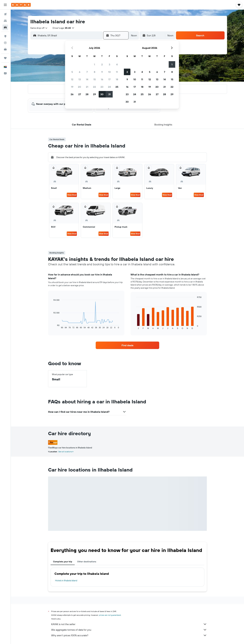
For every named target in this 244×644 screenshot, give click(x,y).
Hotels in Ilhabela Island (66, 581)
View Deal (72, 195)
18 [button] (117, 79)
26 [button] (72, 94)
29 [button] (94, 94)
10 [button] (109, 72)
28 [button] (87, 94)
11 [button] (117, 72)
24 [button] (109, 87)
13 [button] (80, 79)
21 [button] (87, 87)
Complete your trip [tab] (63, 562)
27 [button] (80, 94)
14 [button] (87, 79)
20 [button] (80, 87)
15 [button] (95, 79)
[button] (5, 5)
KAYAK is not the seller (129, 624)
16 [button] (102, 79)
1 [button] (94, 64)
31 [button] (109, 94)
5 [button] (72, 72)
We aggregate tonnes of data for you (129, 630)
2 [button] (102, 64)
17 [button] (109, 79)
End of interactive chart (52, 326)
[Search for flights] (5, 14)
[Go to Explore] (5, 36)
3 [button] (109, 64)
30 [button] (102, 94)
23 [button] (102, 87)
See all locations (65, 452)
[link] (127, 345)
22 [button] (94, 87)
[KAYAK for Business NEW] (5, 49)
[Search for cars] (5, 27)
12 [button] (72, 79)
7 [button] (87, 72)
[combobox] (39, 28)
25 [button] (117, 87)
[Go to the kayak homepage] (21, 5)
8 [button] (95, 72)
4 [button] (117, 64)
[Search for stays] (5, 21)
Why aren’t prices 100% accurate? (129, 635)
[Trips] (5, 58)
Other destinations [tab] (87, 562)
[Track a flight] (5, 43)
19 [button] (72, 87)
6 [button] (80, 72)
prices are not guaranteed (110, 615)
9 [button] (102, 72)
